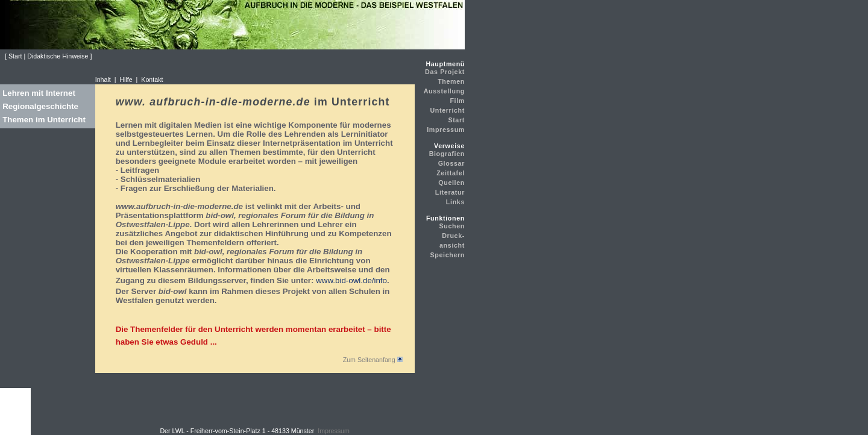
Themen (451, 81)
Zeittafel (451, 173)
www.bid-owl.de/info (351, 280)
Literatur (450, 192)
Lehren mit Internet (39, 93)
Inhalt (103, 80)
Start (456, 120)
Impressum (446, 130)
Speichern (447, 255)
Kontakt (152, 80)
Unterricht (447, 110)
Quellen (451, 183)
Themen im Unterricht (44, 120)
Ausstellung (444, 91)
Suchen (452, 226)
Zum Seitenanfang (373, 360)
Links (455, 202)
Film (457, 101)
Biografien (447, 154)
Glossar (451, 163)
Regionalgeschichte (40, 106)
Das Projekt (445, 72)
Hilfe (126, 80)
